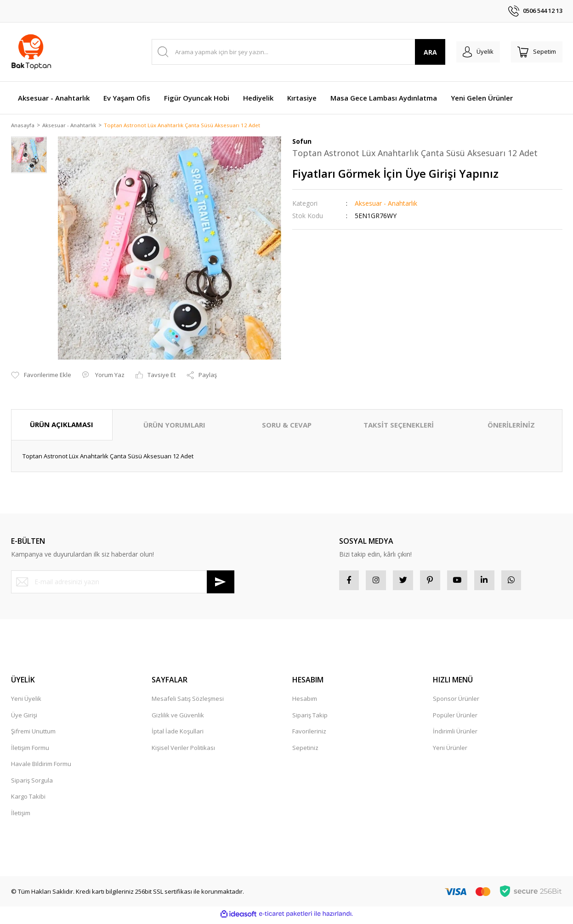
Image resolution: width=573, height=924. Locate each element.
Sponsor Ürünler (456, 702)
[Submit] (221, 582)
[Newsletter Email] (123, 582)
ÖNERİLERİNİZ (511, 426)
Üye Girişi (24, 719)
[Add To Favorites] (41, 376)
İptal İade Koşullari (178, 735)
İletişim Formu (30, 751)
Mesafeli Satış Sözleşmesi (188, 702)
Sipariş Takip (310, 719)
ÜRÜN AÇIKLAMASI (62, 425)
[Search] (293, 52)
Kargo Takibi (28, 800)
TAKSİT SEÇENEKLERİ (399, 426)
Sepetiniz (305, 751)
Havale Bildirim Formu (41, 767)
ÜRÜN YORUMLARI (174, 426)
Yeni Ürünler (450, 751)
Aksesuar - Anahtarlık (386, 204)
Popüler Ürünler (455, 719)
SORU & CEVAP (287, 426)
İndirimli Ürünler (455, 735)
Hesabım (305, 702)
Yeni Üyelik (26, 702)
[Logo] (31, 52)
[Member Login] (470, 52)
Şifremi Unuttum (33, 735)
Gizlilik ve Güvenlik (178, 719)
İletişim (21, 817)
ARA (419, 52)
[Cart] (534, 52)
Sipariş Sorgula (32, 784)
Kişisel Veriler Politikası (183, 751)
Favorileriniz (309, 735)
